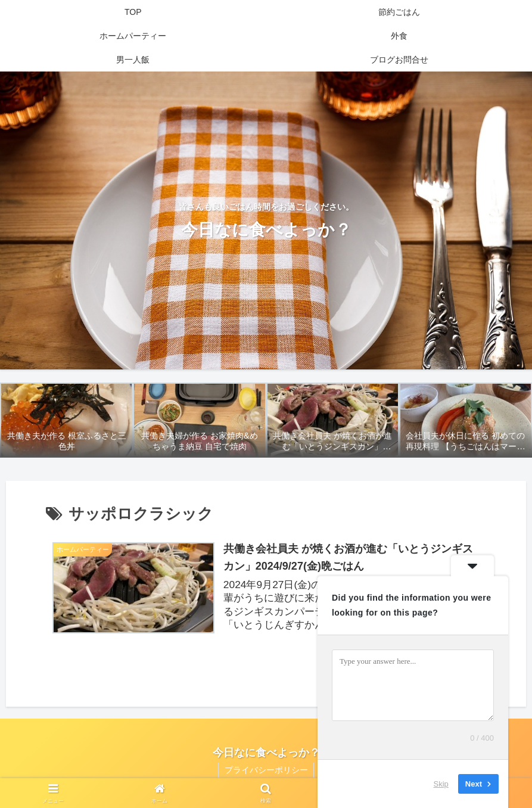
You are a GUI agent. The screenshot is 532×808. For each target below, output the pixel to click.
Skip (441, 784)
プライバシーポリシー (266, 771)
